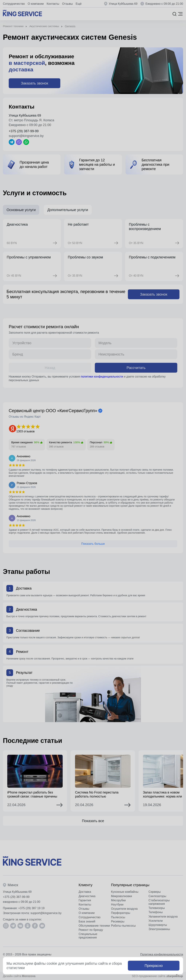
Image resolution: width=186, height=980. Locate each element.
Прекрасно (154, 966)
